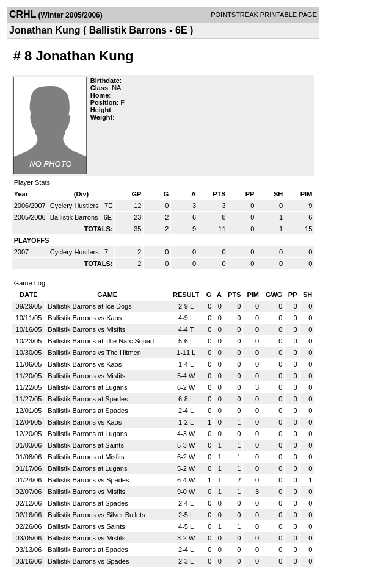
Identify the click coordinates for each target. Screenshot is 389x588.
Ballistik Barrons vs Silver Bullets (96, 515)
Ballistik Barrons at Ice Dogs (90, 306)
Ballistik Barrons (75, 217)
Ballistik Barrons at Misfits (86, 457)
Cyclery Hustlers (75, 206)
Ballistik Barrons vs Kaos (85, 318)
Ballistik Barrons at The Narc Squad (101, 341)
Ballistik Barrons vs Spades (88, 480)
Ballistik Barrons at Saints (86, 445)
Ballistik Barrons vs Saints (86, 526)
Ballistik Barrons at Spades (88, 399)
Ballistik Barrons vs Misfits (86, 329)
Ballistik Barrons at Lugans (87, 387)
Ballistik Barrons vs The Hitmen (94, 353)
